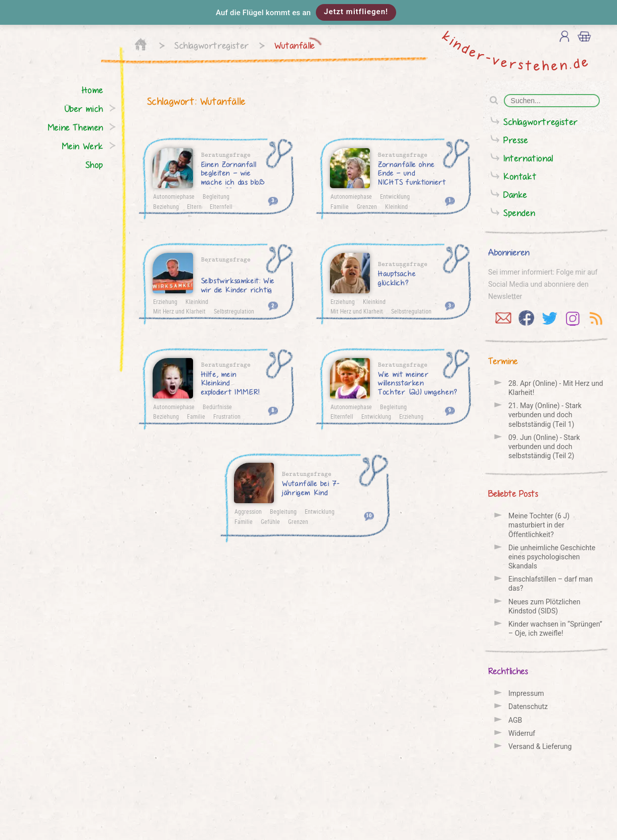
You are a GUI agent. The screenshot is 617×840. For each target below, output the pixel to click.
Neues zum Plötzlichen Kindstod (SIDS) (544, 606)
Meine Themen (76, 127)
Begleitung (216, 196)
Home (93, 90)
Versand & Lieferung (540, 746)
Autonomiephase (174, 196)
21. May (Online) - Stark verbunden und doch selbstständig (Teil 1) (545, 415)
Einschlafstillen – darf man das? (551, 584)
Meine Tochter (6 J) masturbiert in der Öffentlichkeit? (539, 525)
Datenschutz (528, 706)
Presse (516, 140)
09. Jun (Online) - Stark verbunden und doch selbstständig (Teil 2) (544, 447)
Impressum (526, 693)
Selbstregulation (234, 311)
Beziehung (166, 206)
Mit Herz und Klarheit (179, 311)
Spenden (519, 213)
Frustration (227, 416)
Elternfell (221, 206)
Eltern (194, 206)
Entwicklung (395, 196)
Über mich (84, 108)
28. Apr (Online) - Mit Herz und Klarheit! (556, 388)
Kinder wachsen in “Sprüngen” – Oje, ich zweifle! (555, 629)
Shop (94, 165)
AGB (515, 720)
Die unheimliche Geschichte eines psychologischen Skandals (552, 557)
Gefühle (270, 521)
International (528, 158)
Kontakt (520, 176)
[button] (308, 12)
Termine (503, 361)
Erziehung (165, 301)
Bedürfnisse (217, 407)
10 (369, 515)
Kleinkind (396, 206)
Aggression (248, 511)
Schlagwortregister (212, 45)
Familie (340, 206)
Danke (515, 194)
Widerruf (522, 733)
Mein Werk (83, 146)
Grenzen (367, 206)
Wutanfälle (295, 45)
